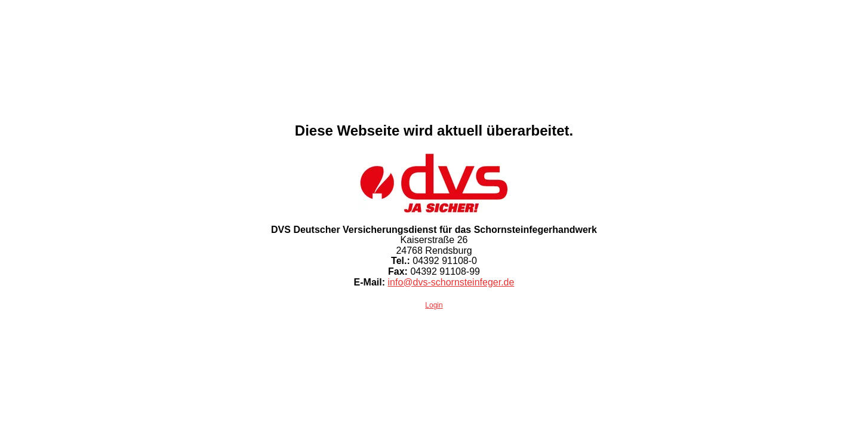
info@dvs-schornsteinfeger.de (451, 282)
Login (434, 305)
